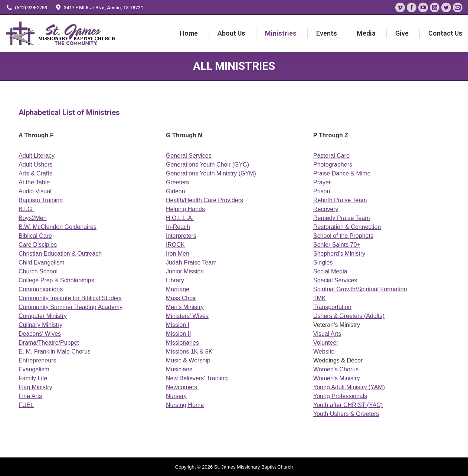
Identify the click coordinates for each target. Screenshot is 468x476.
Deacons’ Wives (40, 334)
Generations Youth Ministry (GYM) (211, 173)
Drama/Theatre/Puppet (49, 343)
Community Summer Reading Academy (71, 307)
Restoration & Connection (347, 227)
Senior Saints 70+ (337, 245)
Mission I (178, 325)
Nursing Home (185, 405)
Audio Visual (35, 191)
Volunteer (326, 343)
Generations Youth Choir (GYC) (207, 165)
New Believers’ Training (197, 378)
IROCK (175, 245)
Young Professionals (340, 396)
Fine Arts (30, 396)
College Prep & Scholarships (56, 280)
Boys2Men (33, 218)
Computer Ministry (43, 316)
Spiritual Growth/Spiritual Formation (360, 289)
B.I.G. (26, 209)
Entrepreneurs (37, 360)
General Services (189, 156)
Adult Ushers (36, 165)
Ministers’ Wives (187, 316)
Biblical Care (35, 236)
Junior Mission (185, 271)
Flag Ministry (35, 387)
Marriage (178, 289)
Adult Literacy (37, 156)
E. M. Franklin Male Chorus (55, 352)
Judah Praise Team (191, 262)
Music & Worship (188, 360)
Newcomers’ (182, 387)
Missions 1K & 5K (189, 352)
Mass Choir (181, 298)
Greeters (177, 182)
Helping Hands (185, 209)
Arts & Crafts (35, 173)
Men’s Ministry (185, 307)
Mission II (179, 334)
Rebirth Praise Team (340, 200)
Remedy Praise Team (342, 218)
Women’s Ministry (337, 378)
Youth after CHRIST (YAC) (348, 405)
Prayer (322, 182)
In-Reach (178, 227)
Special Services (335, 280)
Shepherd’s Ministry (339, 254)
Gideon (176, 191)
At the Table (34, 182)
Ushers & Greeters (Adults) (349, 316)
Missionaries (182, 343)
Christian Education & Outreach (60, 254)
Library (175, 280)
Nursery (176, 396)
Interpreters (181, 236)
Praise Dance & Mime (342, 173)
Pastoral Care (331, 156)
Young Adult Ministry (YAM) (349, 387)
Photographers (333, 165)
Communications (41, 289)
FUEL (26, 405)
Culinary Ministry (40, 325)
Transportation (332, 307)
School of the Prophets (343, 236)
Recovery (326, 209)
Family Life (33, 378)
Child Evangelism (42, 262)
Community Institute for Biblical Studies (70, 298)
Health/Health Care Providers (204, 200)
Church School (38, 271)
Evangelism (34, 369)
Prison (322, 191)
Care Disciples (38, 245)
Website (324, 352)
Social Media (330, 271)
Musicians (179, 369)
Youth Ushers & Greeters (346, 414)
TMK (320, 298)
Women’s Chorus (336, 369)
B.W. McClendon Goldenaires (58, 227)
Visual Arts (327, 334)
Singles (323, 262)
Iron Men (178, 254)
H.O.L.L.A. (180, 218)
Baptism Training (41, 200)
